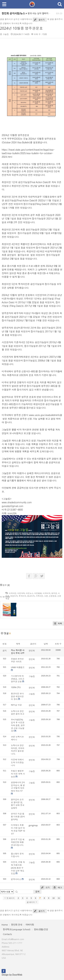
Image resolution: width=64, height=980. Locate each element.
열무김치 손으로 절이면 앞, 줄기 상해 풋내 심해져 (18, 804)
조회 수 (58, 644)
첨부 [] (5, 585)
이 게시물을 (5, 597)
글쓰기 (39, 20)
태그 (57, 888)
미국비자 (47, 593)
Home (5, 925)
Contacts (7, 934)
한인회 (32, 651)
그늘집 (6, 34)
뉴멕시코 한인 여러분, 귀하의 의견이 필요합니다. (18, 750)
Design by (12, 975)
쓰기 (45, 888)
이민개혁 (21, 593)
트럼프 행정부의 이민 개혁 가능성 (18, 774)
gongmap (33, 825)
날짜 (46, 644)
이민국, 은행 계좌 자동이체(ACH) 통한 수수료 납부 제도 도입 (18, 868)
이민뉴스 (30, 593)
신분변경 (53, 596)
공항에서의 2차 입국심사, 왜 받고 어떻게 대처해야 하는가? (18, 787)
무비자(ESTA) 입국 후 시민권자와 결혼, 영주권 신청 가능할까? (18, 725)
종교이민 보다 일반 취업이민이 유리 (17, 696)
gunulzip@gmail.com (13, 506)
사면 (46, 596)
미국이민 (13, 593)
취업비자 (14, 596)
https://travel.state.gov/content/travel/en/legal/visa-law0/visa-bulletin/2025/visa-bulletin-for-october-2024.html (28, 153)
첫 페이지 (9, 898)
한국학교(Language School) (17, 929)
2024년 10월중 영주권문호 (21, 28)
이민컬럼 (38, 593)
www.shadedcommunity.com (17, 502)
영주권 (54, 593)
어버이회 (30, 925)
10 (53, 898)
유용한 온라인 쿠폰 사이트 (17, 660)
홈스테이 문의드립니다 (17, 855)
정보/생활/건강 (41, 929)
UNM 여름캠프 (18, 667)
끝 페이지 (32, 902)
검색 (37, 892)
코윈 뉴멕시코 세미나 (17, 738)
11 (59, 898)
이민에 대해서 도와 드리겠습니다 (17, 762)
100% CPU (16, 687)
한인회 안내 (17, 925)
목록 (57, 624)
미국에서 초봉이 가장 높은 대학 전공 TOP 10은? (18, 829)
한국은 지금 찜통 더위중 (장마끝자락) (18, 817)
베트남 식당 (16, 705)
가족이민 (39, 596)
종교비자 (31, 596)
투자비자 (22, 596)
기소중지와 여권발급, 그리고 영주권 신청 (18, 679)
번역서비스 (16, 879)
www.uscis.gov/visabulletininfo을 (46, 415)
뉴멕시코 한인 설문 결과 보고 (18, 713)
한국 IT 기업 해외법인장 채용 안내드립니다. (18, 842)
